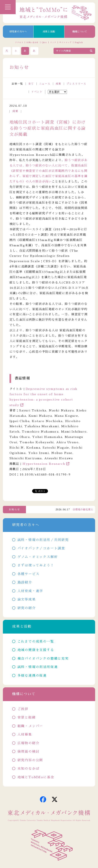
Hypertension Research (44, 464)
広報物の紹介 (29, 743)
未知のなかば (29, 769)
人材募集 (25, 735)
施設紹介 (25, 582)
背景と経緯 (27, 718)
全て (31, 84)
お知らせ (15, 510)
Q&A (44, 42)
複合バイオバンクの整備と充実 (43, 659)
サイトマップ (65, 42)
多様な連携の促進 (32, 676)
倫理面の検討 (29, 752)
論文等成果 (27, 599)
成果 (58, 84)
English (79, 42)
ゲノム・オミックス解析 (38, 557)
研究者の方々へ (18, 32)
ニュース (45, 84)
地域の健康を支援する (36, 650)
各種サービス (29, 574)
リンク (53, 42)
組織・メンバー (30, 726)
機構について (80, 32)
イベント (37, 92)
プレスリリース (76, 84)
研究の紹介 (27, 608)
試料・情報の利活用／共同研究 (43, 540)
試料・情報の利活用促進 (38, 667)
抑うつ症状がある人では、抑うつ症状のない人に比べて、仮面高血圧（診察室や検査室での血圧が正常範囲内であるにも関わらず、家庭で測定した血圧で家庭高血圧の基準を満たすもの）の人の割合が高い (48, 171)
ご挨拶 (23, 709)
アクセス (19, 42)
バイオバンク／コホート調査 (41, 548)
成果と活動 (49, 32)
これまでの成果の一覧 (36, 642)
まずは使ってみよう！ (36, 565)
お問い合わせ (32, 42)
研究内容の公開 (30, 760)
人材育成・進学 (30, 591)
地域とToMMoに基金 (36, 777)
